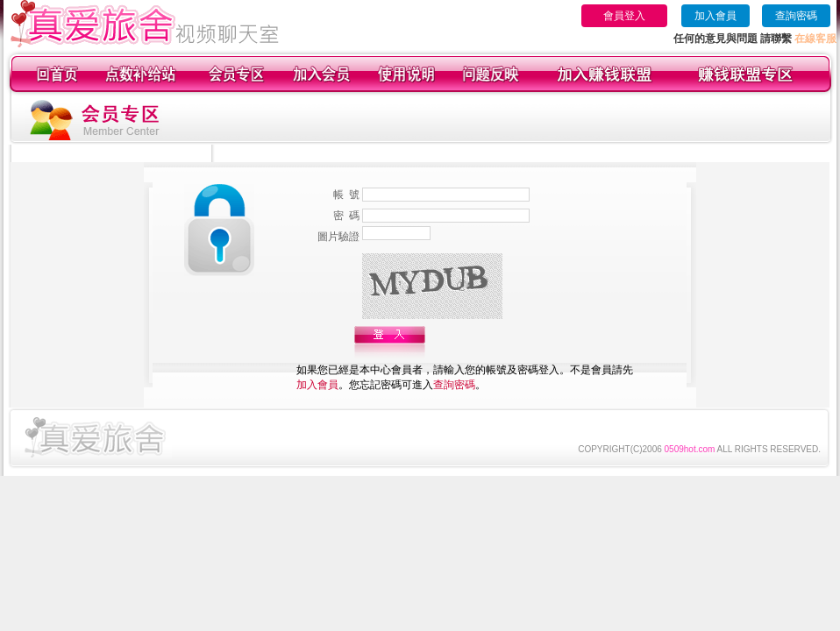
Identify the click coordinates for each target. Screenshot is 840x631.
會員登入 (624, 16)
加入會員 (715, 16)
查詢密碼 (796, 16)
